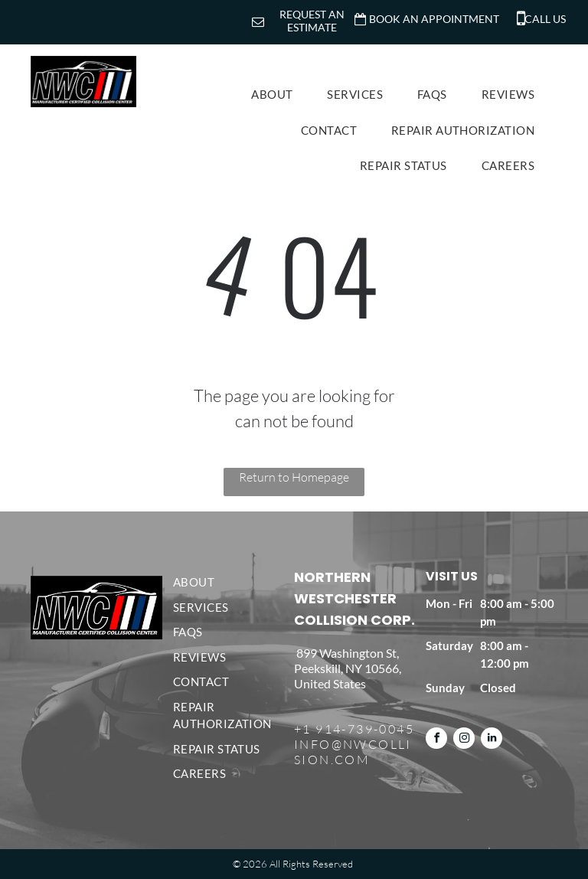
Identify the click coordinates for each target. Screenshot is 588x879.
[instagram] (464, 740)
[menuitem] (278, 95)
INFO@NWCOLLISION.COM (353, 752)
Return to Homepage (294, 477)
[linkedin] (492, 740)
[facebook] (436, 740)
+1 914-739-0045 (354, 729)
